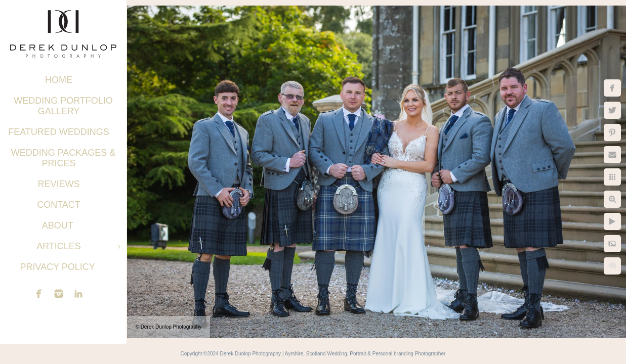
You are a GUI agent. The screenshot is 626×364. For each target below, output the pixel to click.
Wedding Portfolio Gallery (63, 106)
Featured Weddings (59, 132)
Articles (59, 246)
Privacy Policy (58, 267)
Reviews (58, 184)
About (59, 225)
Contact (59, 205)
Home (59, 80)
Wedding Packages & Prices (64, 158)
